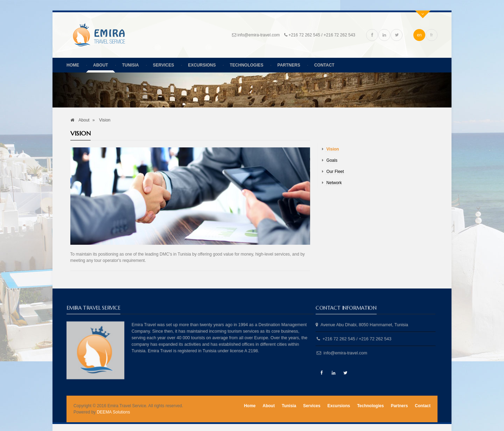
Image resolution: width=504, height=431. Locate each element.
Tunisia (131, 65)
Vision (333, 149)
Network (334, 183)
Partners (289, 65)
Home (73, 65)
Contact (324, 65)
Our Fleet (335, 172)
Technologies (247, 65)
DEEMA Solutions (114, 412)
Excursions (202, 65)
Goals (332, 160)
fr (431, 35)
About (101, 65)
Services (163, 65)
